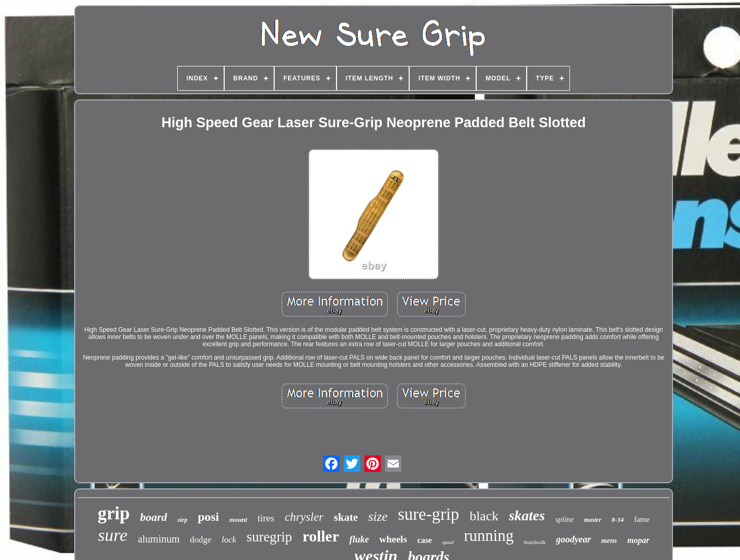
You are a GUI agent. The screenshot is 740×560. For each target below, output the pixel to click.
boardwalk (535, 542)
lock (229, 540)
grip (114, 513)
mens (609, 541)
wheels (393, 539)
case (425, 540)
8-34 (618, 520)
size (378, 516)
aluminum (158, 539)
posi (208, 517)
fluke (359, 539)
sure (113, 535)
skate (346, 517)
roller (321, 536)
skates (527, 515)
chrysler (304, 517)
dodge (201, 540)
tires (266, 518)
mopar (638, 540)
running (489, 536)
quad (448, 542)
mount (238, 520)
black (484, 516)
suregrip (269, 537)
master (592, 520)
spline (564, 519)
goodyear (574, 539)
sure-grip (428, 514)
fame (642, 519)
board (154, 517)
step (182, 520)
